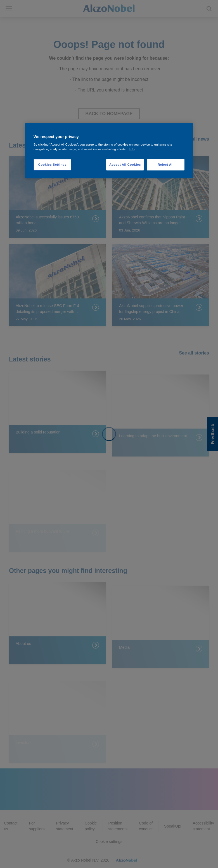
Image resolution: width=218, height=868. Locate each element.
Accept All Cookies (125, 165)
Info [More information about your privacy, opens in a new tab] (132, 150)
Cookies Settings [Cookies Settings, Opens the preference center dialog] (52, 165)
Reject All (166, 165)
